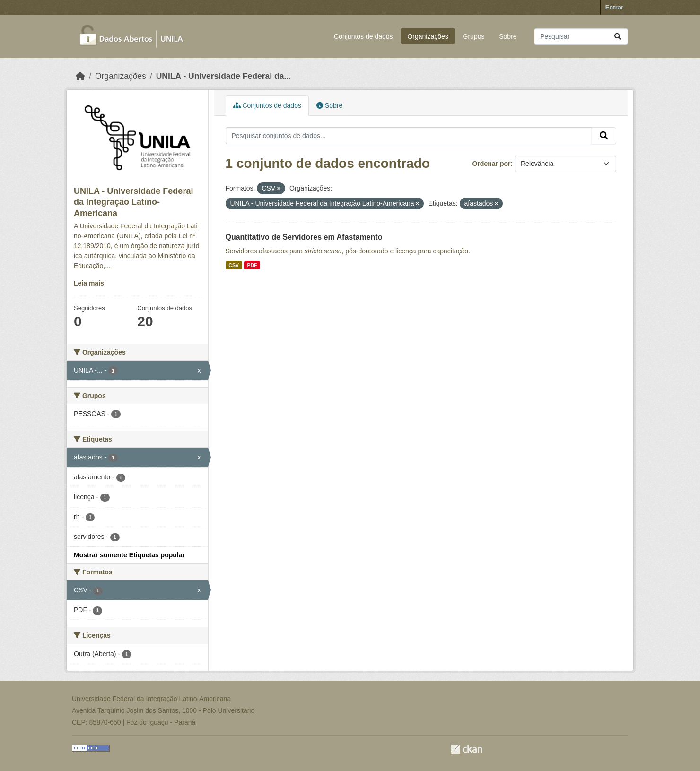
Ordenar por (492, 164)
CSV (234, 265)
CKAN (466, 749)
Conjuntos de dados (363, 36)
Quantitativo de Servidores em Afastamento (304, 237)
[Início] (80, 76)
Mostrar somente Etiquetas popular (129, 555)
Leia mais (89, 283)
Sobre (508, 36)
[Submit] (618, 37)
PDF (252, 265)
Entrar (614, 7)
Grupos (474, 36)
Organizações (428, 36)
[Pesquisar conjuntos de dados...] (581, 37)
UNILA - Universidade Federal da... (223, 76)
